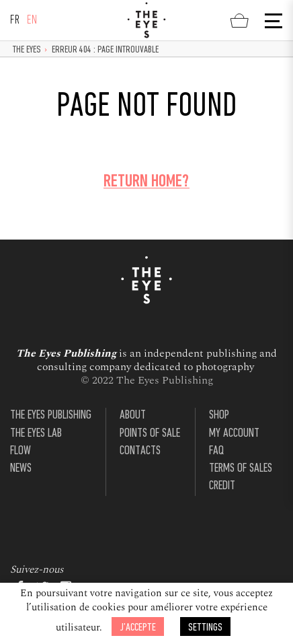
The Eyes (27, 50)
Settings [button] (205, 628)
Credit (222, 486)
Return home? (146, 182)
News (21, 469)
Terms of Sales (241, 469)
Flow (20, 451)
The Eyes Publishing (51, 416)
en (32, 21)
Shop (219, 416)
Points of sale (150, 434)
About (133, 416)
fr (15, 21)
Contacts (140, 451)
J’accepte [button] (138, 628)
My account (234, 434)
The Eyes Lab (36, 434)
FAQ (216, 451)
